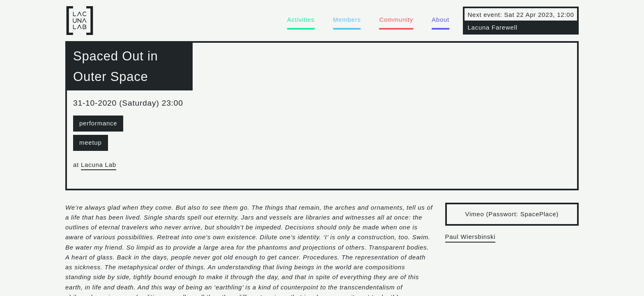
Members (347, 20)
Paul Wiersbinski (470, 237)
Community (396, 20)
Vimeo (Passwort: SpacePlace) (512, 214)
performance (98, 123)
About (440, 20)
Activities (301, 20)
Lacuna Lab (99, 165)
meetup (91, 142)
